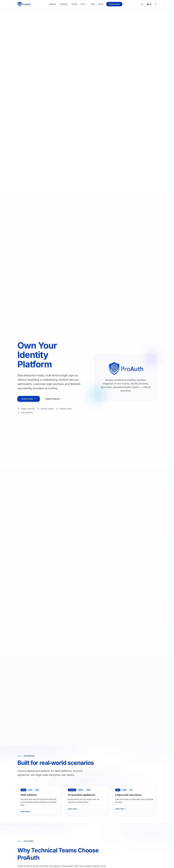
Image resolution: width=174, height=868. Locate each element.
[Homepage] (24, 4)
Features (53, 4)
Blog (93, 4)
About (101, 4)
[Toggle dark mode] (142, 4)
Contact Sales (114, 4)
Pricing (74, 4)
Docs (84, 4)
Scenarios (64, 4)
